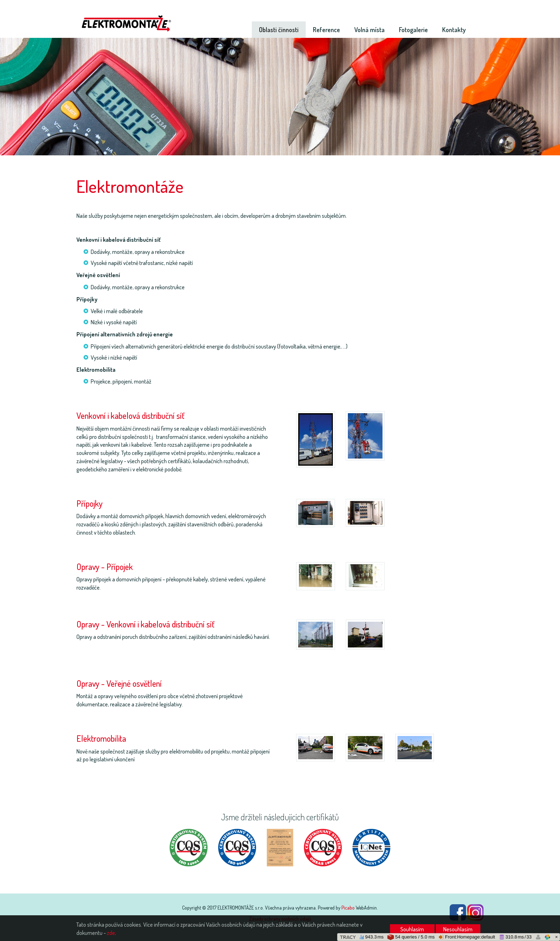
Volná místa (369, 30)
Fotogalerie (413, 30)
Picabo (348, 908)
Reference (326, 30)
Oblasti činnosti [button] (279, 30)
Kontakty (454, 30)
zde (111, 933)
